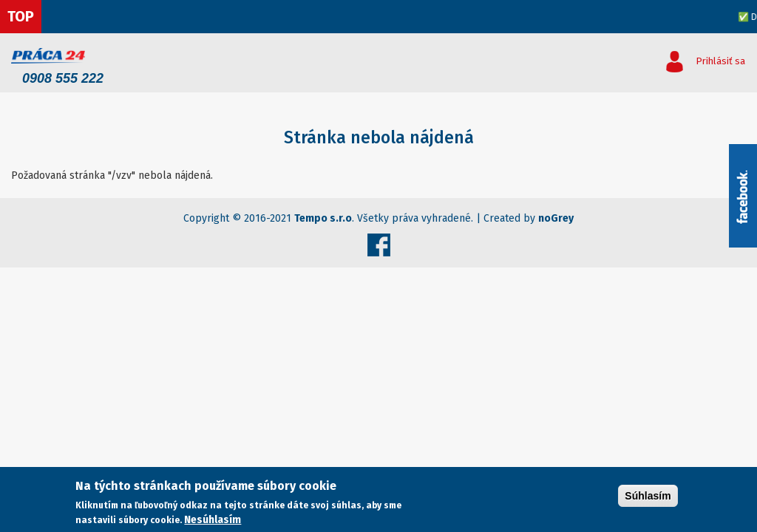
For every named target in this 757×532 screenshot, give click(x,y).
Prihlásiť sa (720, 61)
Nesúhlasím (213, 520)
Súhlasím (648, 496)
